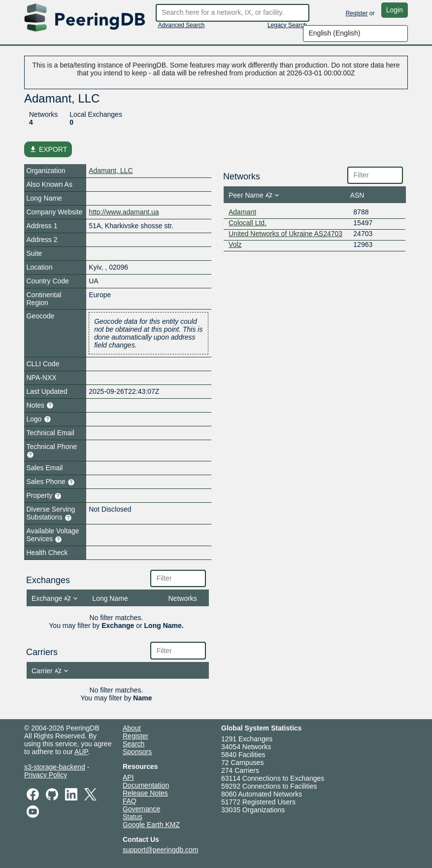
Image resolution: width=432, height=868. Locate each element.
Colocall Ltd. (248, 223)
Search (133, 744)
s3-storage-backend (55, 767)
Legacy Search (287, 25)
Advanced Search (182, 25)
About (132, 728)
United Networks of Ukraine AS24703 (285, 234)
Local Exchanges (96, 114)
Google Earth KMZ (151, 825)
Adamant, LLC (111, 171)
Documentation (146, 785)
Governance (141, 809)
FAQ (130, 801)
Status (133, 817)
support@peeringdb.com (161, 850)
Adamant (242, 212)
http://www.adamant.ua (124, 212)
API (128, 777)
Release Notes (145, 793)
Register (357, 13)
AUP (81, 752)
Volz (235, 244)
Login (395, 10)
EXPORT (48, 149)
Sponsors (137, 752)
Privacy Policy (46, 775)
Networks (43, 114)
